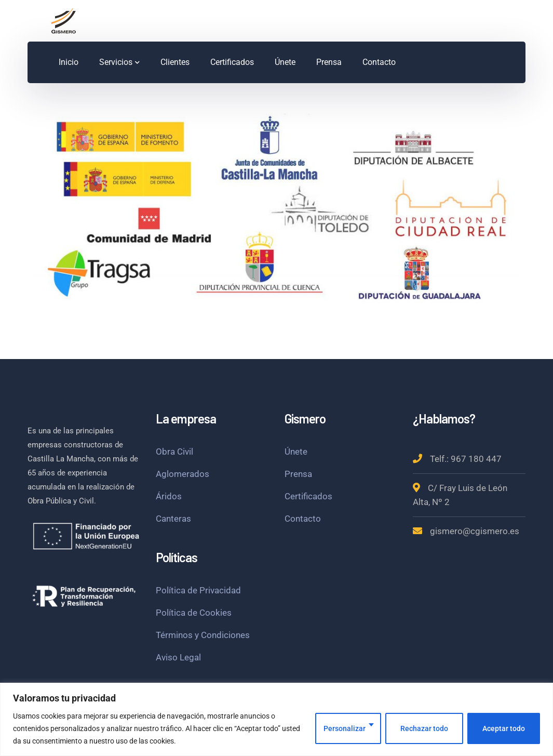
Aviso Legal (178, 657)
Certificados (308, 496)
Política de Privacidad (198, 590)
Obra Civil (174, 452)
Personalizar (345, 728)
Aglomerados (183, 474)
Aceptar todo (504, 728)
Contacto (303, 519)
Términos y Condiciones (203, 635)
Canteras (173, 519)
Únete (296, 452)
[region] (276, 719)
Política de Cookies (194, 613)
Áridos (169, 496)
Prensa (298, 474)
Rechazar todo (424, 728)
